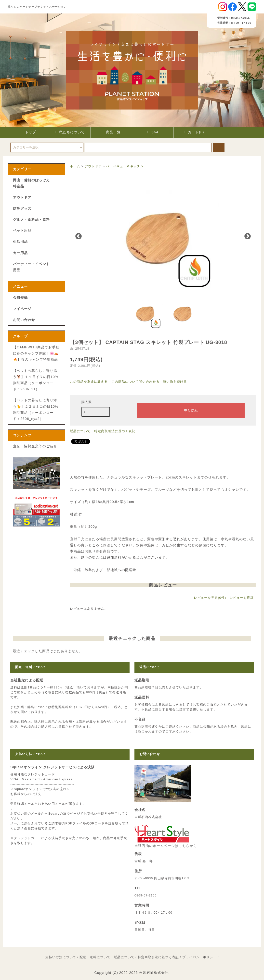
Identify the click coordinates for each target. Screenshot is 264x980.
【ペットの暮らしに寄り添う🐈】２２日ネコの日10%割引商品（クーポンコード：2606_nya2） (36, 409)
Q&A (153, 132)
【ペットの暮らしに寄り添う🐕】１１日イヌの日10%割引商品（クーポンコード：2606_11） (36, 380)
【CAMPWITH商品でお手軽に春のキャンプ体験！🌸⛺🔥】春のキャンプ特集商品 (36, 353)
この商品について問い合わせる (135, 382)
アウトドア (93, 166)
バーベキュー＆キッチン (125, 166)
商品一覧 (111, 132)
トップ (29, 132)
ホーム (75, 166)
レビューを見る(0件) (210, 598)
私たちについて (70, 132)
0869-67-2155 (145, 895)
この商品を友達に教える (89, 382)
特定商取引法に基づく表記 (115, 431)
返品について (80, 431)
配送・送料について (95, 957)
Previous (79, 236)
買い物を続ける (175, 382)
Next (248, 236)
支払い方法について (61, 957)
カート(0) (194, 132)
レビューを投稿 (242, 598)
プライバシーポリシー (199, 957)
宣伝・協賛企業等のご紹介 (35, 446)
